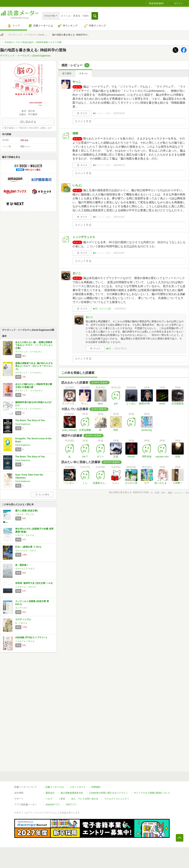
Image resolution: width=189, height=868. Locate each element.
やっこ (77, 82)
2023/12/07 (119, 217)
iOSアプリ (71, 805)
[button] (95, 16)
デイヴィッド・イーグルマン (29, 352)
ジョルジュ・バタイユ (26, 587)
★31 (95, 309)
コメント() (104, 113)
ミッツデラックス (84, 237)
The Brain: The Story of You (30, 420)
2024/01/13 (119, 165)
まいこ (77, 273)
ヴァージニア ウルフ (25, 569)
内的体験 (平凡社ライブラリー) (31, 638)
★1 (95, 113)
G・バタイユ (21, 623)
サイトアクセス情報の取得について (152, 793)
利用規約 (96, 787)
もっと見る (42, 494)
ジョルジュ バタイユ (25, 641)
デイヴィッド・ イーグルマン (29, 391)
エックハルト (21, 608)
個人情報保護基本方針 (72, 793)
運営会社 (50, 793)
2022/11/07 (119, 253)
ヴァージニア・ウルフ (26, 550)
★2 (95, 253)
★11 (108, 348)
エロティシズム (23, 619)
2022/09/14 (120, 309)
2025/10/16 (119, 113)
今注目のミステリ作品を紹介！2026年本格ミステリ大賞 (33, 42)
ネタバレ (84, 73)
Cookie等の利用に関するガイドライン (109, 793)
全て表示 (67, 73)
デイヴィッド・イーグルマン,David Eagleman (32, 35)
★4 (95, 217)
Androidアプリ (53, 805)
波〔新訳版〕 (22, 565)
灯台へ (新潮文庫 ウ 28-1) (28, 547)
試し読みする (28, 122)
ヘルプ (49, 799)
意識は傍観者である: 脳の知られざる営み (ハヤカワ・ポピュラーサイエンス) (34, 366)
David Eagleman (23, 424)
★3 (95, 165)
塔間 (75, 133)
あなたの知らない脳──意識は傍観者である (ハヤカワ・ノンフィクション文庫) (34, 345)
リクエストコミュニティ (117, 799)
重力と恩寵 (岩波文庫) (26, 511)
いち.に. (77, 185)
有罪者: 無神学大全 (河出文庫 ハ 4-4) (34, 583)
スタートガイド (78, 787)
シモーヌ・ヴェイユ (25, 514)
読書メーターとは (55, 787)
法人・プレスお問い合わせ (85, 799)
